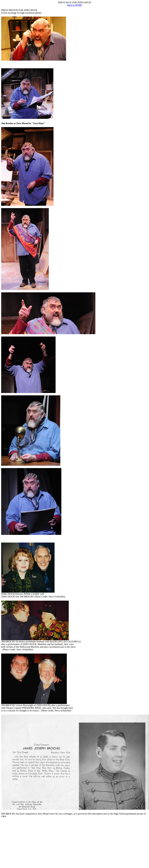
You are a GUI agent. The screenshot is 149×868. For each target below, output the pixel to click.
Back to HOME (74, 5)
